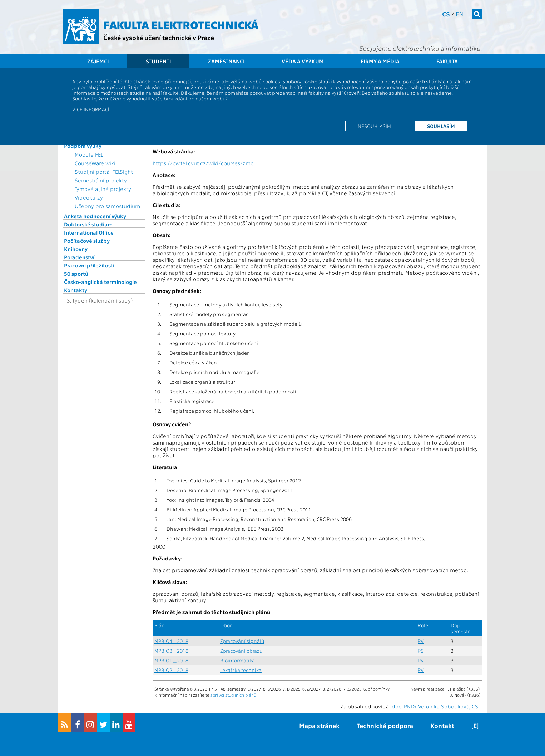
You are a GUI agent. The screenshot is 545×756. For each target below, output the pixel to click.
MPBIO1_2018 (171, 660)
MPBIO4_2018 (171, 641)
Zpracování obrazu (241, 651)
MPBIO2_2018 (171, 670)
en (460, 14)
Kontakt (442, 725)
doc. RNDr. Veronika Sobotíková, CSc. (437, 706)
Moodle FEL (89, 154)
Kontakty (76, 290)
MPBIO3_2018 (171, 651)
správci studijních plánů (233, 695)
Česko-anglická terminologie (100, 282)
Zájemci (98, 61)
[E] (475, 725)
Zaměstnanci (226, 61)
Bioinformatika (237, 660)
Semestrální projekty (101, 180)
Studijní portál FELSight (104, 172)
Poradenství (79, 257)
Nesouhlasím (374, 126)
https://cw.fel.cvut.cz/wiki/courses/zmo (203, 163)
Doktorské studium (88, 224)
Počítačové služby (87, 241)
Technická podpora (385, 725)
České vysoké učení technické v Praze (159, 37)
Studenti (158, 61)
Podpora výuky (83, 146)
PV (421, 641)
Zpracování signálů (242, 641)
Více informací (91, 109)
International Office (89, 232)
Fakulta (447, 61)
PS (421, 651)
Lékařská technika (241, 670)
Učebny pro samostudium (107, 206)
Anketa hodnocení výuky (95, 216)
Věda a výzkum (303, 61)
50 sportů (76, 274)
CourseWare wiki (95, 163)
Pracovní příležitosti (89, 265)
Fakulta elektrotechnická (181, 24)
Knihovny (76, 249)
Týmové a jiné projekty (103, 189)
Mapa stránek (319, 725)
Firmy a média (380, 61)
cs (446, 14)
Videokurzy (89, 197)
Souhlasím (441, 126)
